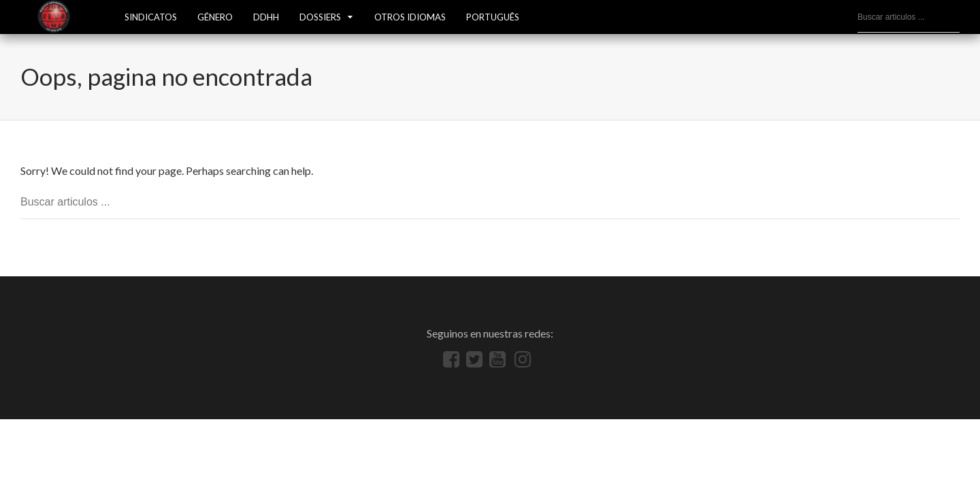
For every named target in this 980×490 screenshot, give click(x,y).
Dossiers (320, 17)
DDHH (266, 17)
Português (493, 17)
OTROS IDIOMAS (410, 17)
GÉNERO (215, 17)
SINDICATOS (151, 17)
